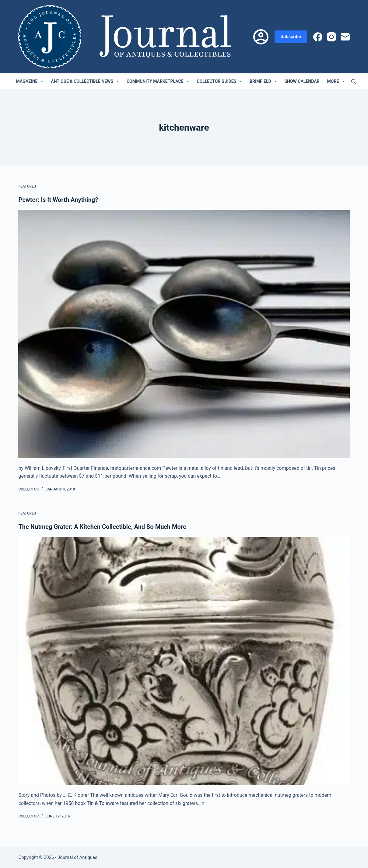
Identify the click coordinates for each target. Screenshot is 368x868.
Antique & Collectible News (86, 81)
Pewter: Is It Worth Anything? (58, 200)
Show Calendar (302, 81)
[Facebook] (318, 37)
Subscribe (291, 37)
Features (27, 186)
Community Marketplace (159, 81)
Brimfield (264, 81)
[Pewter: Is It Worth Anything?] (184, 334)
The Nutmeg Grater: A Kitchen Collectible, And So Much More (102, 527)
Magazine (31, 81)
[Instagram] (331, 37)
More (337, 81)
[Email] (345, 37)
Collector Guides (221, 81)
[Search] (354, 81)
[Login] (261, 37)
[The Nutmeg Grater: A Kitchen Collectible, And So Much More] (184, 661)
